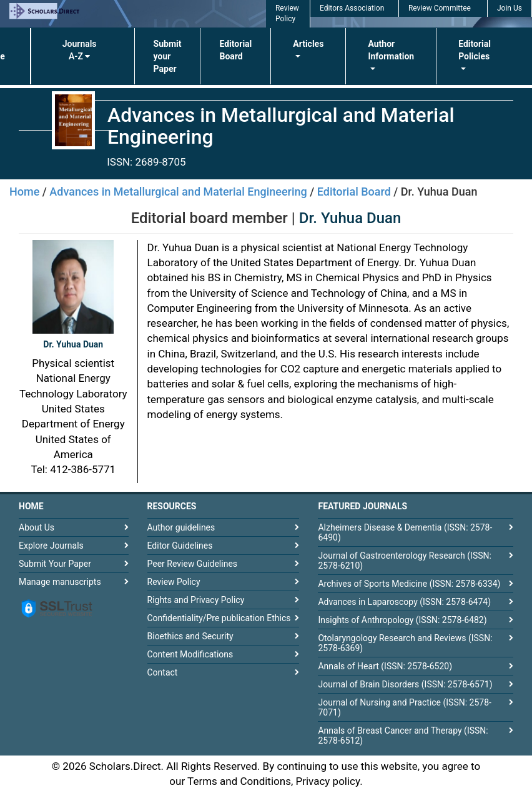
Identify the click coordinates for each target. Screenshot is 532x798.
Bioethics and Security (190, 636)
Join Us (510, 8)
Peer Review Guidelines (193, 564)
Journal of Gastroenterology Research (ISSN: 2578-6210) (404, 561)
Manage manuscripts (60, 582)
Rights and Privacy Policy (196, 600)
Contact (163, 672)
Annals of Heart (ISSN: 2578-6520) (385, 666)
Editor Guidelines (180, 546)
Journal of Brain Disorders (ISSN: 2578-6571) (405, 684)
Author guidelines (181, 527)
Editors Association (352, 8)
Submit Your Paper (55, 564)
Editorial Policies (475, 50)
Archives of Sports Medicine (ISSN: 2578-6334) (409, 584)
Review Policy (174, 582)
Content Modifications (190, 654)
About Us (37, 527)
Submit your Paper (168, 56)
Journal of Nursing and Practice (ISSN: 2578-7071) (404, 707)
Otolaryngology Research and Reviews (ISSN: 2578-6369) (405, 643)
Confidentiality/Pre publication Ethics (219, 618)
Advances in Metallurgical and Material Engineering (178, 192)
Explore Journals (51, 546)
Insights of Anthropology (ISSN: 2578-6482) (402, 620)
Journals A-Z (80, 50)
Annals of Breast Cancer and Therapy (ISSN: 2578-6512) (403, 736)
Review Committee (440, 8)
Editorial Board (235, 50)
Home (24, 192)
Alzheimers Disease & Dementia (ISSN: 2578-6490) (405, 532)
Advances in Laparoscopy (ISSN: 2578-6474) (404, 602)
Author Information (391, 50)
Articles (308, 44)
